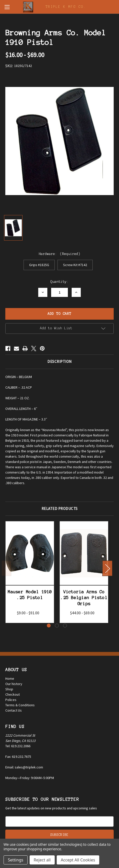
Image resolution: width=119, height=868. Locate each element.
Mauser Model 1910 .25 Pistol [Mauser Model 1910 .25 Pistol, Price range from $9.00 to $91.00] (30, 595)
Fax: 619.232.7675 (18, 757)
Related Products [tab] (60, 509)
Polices (11, 700)
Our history (14, 684)
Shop (9, 689)
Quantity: (59, 282)
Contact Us (14, 710)
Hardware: (60, 254)
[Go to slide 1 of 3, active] (49, 626)
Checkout (13, 694)
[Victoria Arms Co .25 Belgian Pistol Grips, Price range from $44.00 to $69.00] (84, 553)
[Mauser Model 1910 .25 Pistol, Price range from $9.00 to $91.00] (30, 553)
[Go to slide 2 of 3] (57, 626)
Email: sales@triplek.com (24, 767)
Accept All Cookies (78, 860)
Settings (16, 860)
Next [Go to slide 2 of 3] (107, 568)
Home (10, 678)
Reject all (42, 860)
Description (59, 361)
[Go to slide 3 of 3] (65, 626)
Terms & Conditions (20, 705)
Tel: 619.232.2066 (18, 746)
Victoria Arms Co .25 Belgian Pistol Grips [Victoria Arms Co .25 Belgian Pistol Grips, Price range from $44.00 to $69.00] (84, 598)
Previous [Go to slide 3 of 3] (7, 568)
